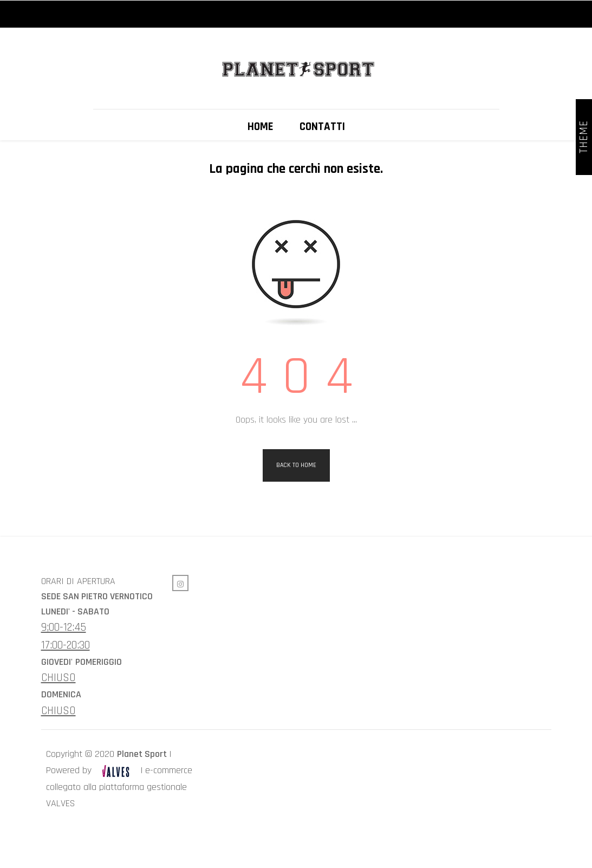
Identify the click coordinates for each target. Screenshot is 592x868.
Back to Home (296, 505)
